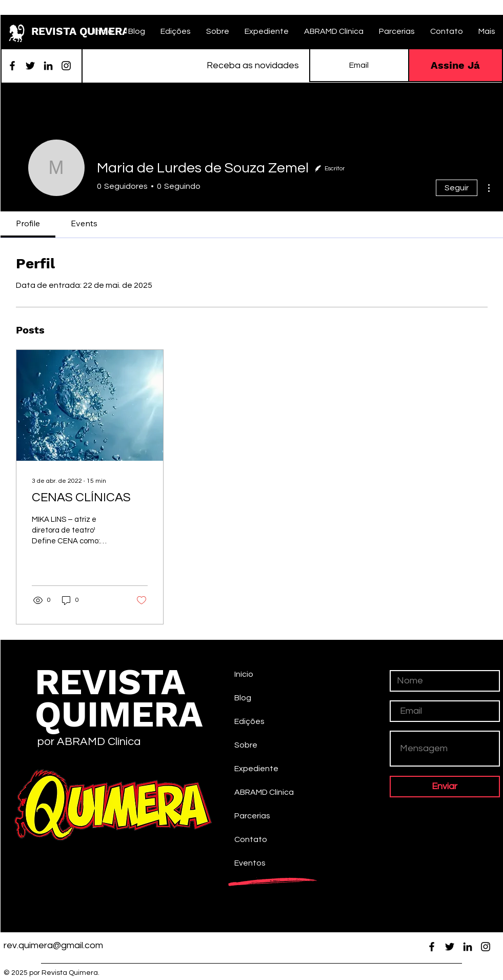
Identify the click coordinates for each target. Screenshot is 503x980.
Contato (251, 839)
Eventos (250, 863)
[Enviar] (445, 787)
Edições (249, 721)
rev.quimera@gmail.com (53, 945)
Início (244, 674)
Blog (243, 698)
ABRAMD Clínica (264, 792)
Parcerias (252, 816)
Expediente (256, 769)
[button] (176, 31)
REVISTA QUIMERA (80, 31)
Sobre (246, 745)
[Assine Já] (456, 65)
